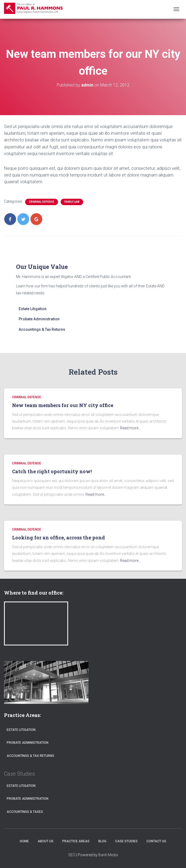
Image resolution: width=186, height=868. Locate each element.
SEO (72, 855)
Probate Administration (39, 319)
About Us (46, 841)
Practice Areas (76, 841)
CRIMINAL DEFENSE (42, 202)
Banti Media (108, 855)
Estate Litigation (33, 309)
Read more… (130, 428)
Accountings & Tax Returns (42, 329)
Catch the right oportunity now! (52, 471)
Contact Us (156, 841)
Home (24, 841)
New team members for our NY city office (63, 405)
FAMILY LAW (72, 202)
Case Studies (126, 841)
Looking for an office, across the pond (59, 538)
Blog (102, 841)
